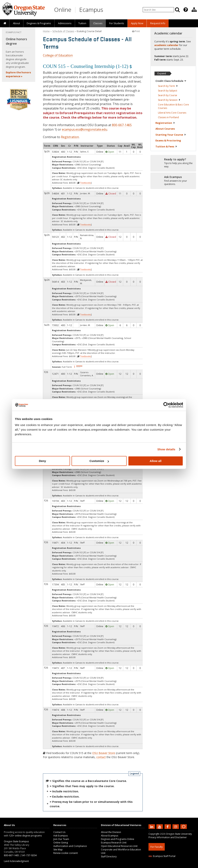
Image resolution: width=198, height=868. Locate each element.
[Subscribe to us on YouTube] (160, 826)
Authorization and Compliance (70, 846)
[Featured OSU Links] (186, 10)
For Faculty (157, 847)
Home (46, 31)
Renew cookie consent (66, 853)
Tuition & (166, 146)
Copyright (154, 834)
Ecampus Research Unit (114, 843)
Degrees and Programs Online (118, 839)
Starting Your (171, 135)
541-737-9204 (29, 855)
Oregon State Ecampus (16, 841)
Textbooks (85, 183)
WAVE (187, 866)
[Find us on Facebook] (168, 826)
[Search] (177, 10)
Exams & (168, 140)
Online (63, 10)
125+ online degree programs (25, 836)
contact (101, 757)
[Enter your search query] (158, 10)
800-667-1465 (122, 125)
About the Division (111, 832)
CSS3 (179, 866)
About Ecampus (110, 836)
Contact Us (59, 832)
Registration (70, 137)
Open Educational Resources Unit (119, 846)
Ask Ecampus (61, 836)
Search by (168, 86)
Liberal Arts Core (172, 113)
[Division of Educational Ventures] (194, 10)
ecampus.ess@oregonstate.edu (84, 129)
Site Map (58, 850)
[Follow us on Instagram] (176, 826)
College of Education (58, 55)
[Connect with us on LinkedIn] (152, 826)
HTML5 (170, 866)
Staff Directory (109, 856)
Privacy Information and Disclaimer (168, 837)
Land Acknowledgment (16, 861)
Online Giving (61, 843)
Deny (42, 461)
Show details (166, 449)
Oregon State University (179, 834)
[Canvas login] (184, 830)
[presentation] (185, 10)
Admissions (65, 23)
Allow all (156, 461)
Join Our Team (61, 839)
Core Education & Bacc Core (173, 106)
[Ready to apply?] (173, 163)
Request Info (158, 23)
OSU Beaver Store (104, 753)
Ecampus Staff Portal (162, 856)
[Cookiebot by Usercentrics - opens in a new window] (166, 405)
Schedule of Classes (63, 31)
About (16, 23)
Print (136, 31)
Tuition (82, 23)
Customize (99, 461)
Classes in (168, 117)
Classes (98, 23)
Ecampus (91, 10)
